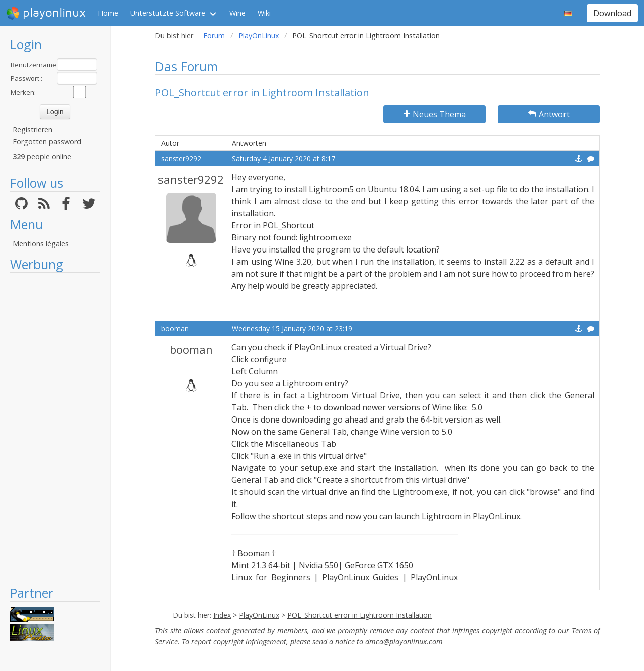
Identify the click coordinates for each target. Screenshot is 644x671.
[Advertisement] (55, 429)
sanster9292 (181, 159)
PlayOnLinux (259, 35)
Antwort (549, 114)
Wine (237, 13)
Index (222, 615)
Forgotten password (47, 142)
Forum (214, 35)
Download (612, 13)
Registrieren (32, 130)
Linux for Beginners (271, 577)
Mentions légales (41, 244)
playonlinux (46, 13)
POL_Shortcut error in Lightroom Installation (359, 615)
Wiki (264, 13)
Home (108, 13)
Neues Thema (435, 114)
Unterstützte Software (168, 13)
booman (175, 329)
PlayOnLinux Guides (360, 577)
